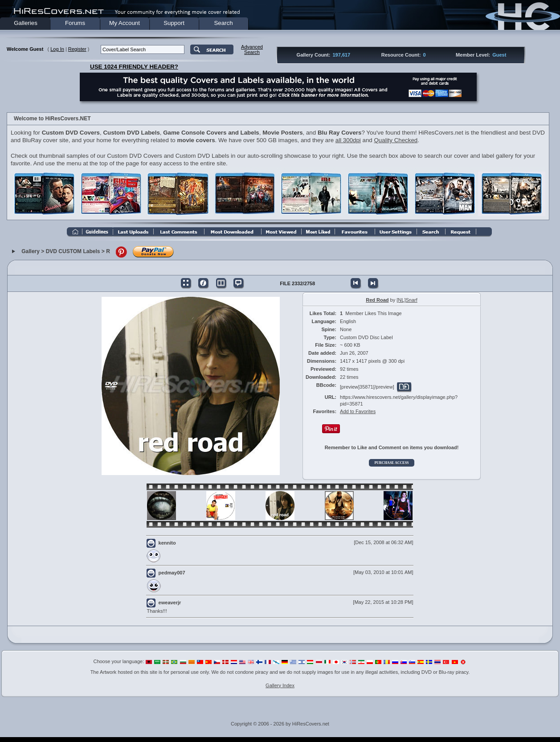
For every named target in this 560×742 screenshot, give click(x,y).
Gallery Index (280, 685)
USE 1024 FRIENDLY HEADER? (134, 67)
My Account (125, 23)
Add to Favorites (358, 411)
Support (174, 23)
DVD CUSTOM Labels (73, 251)
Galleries (26, 23)
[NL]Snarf (407, 300)
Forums (75, 23)
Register (77, 49)
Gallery (31, 251)
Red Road (377, 300)
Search (223, 23)
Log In (57, 49)
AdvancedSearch (252, 49)
